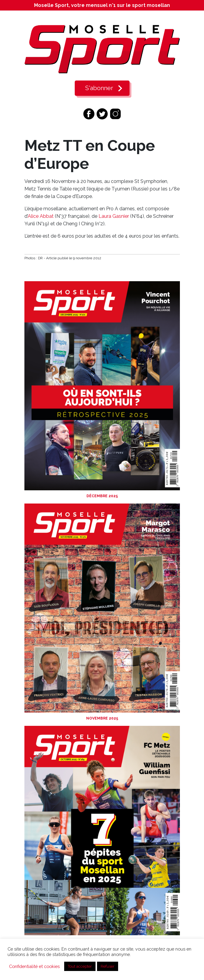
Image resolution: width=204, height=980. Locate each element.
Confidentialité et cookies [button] (34, 966)
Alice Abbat (41, 216)
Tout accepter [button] (80, 966)
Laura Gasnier (114, 216)
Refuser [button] (108, 966)
